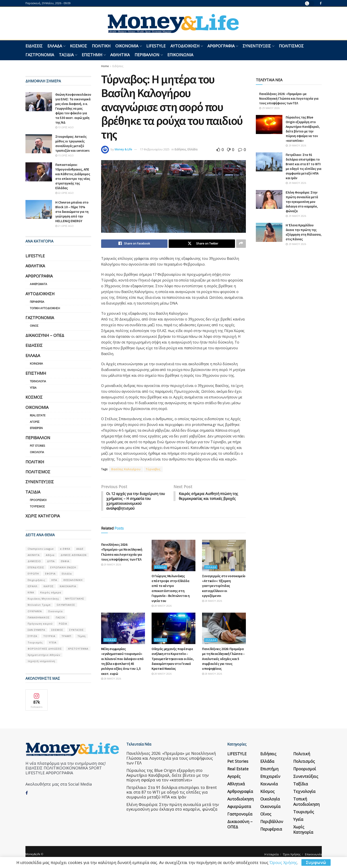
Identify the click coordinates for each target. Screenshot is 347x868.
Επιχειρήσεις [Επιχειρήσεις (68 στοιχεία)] (36, 580)
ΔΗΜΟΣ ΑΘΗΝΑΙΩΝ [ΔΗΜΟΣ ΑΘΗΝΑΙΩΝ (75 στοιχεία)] (74, 555)
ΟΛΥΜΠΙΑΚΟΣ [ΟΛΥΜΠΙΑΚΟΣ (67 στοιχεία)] (66, 605)
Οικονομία (127, 46)
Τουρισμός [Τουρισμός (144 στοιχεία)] (35, 642)
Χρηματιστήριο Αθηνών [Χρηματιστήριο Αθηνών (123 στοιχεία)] (44, 655)
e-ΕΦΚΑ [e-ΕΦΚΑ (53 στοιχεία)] (65, 549)
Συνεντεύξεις (257, 46)
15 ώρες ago (65, 155)
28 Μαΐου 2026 (162, 606)
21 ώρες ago (65, 226)
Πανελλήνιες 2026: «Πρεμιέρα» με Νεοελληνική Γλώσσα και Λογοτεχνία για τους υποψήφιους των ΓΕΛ (289, 98)
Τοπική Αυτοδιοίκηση (45, 308)
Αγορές (35, 422)
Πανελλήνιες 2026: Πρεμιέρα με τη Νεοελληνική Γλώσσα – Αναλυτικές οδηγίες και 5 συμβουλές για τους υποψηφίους (223, 659)
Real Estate (38, 415)
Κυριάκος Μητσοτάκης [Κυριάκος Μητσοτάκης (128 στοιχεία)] (43, 599)
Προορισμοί (38, 500)
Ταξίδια (66, 55)
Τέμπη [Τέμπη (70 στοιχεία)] (82, 636)
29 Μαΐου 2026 (111, 565)
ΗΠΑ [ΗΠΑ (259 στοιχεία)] (54, 580)
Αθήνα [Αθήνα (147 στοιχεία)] (50, 555)
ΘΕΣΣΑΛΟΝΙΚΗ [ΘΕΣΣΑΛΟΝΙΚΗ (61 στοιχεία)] (73, 580)
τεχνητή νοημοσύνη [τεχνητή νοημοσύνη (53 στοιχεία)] (41, 661)
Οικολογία (37, 452)
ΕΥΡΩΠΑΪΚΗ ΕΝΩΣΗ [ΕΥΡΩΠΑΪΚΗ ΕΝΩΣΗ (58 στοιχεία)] (63, 567)
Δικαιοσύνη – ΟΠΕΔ (45, 335)
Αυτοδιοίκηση (185, 46)
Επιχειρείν (36, 428)
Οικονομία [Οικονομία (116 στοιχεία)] (55, 611)
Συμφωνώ (316, 862)
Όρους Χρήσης (283, 862)
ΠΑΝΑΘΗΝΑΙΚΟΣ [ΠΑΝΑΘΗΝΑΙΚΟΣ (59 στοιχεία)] (39, 617)
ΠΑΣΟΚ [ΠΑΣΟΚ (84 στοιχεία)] (60, 617)
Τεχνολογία (38, 381)
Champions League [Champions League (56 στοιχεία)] (41, 549)
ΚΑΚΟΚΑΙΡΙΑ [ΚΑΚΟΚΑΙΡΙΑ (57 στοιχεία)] (68, 586)
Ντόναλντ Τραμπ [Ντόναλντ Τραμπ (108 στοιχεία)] (39, 605)
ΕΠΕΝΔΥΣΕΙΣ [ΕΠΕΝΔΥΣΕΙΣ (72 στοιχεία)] (36, 567)
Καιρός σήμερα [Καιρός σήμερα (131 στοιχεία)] (51, 592)
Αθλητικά (120, 55)
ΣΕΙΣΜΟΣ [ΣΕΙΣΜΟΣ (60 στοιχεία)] (57, 630)
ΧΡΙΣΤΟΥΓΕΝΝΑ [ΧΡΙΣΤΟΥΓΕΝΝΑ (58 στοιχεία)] (78, 649)
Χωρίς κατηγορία (43, 516)
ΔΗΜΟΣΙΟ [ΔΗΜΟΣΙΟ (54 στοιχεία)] (34, 561)
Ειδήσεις (34, 46)
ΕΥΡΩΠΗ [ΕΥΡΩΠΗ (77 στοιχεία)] (33, 574)
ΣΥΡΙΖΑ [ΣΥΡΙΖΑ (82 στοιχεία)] (32, 636)
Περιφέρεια (37, 302)
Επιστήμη (92, 55)
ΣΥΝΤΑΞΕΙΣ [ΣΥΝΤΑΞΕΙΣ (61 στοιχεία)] (76, 630)
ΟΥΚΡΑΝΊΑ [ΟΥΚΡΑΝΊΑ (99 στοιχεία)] (35, 611)
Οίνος (34, 326)
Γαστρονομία (40, 55)
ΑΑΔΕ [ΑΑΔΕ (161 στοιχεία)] (80, 549)
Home (105, 66)
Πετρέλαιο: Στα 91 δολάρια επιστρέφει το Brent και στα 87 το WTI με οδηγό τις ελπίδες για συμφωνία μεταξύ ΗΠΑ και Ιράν (172, 792)
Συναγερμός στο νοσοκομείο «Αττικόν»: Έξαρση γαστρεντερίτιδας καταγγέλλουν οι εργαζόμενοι (224, 586)
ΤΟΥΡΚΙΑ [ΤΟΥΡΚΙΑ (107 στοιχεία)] (49, 636)
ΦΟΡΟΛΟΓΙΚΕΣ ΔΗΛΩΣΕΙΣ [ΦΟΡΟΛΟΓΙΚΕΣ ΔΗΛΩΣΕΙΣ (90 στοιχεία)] (45, 649)
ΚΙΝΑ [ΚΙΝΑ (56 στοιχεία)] (31, 592)
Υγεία (33, 388)
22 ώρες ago (65, 193)
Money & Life (123, 149)
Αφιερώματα (39, 284)
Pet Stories (37, 446)
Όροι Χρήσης (292, 854)
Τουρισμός (37, 506)
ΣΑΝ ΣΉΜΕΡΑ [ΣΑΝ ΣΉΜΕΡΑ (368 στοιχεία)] (36, 630)
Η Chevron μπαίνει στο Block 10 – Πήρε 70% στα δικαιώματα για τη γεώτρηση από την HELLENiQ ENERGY (72, 212)
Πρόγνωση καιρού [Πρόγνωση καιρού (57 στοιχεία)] (40, 624)
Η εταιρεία (272, 854)
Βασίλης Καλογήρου (126, 469)
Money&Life (33, 854)
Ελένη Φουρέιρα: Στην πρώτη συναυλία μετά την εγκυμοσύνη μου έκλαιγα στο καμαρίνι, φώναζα (302, 202)
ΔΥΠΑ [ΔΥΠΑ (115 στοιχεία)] (51, 561)
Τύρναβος (153, 469)
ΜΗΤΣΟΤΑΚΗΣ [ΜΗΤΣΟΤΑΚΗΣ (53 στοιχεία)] (75, 599)
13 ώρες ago (65, 127)
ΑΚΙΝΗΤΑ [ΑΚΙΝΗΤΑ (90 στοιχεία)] (34, 555)
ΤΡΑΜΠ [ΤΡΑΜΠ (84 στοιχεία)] (66, 636)
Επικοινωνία (180, 55)
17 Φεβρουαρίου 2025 (155, 149)
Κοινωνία (36, 364)
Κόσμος (78, 46)
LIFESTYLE (156, 46)
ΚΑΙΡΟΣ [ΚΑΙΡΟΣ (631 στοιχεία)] (49, 586)
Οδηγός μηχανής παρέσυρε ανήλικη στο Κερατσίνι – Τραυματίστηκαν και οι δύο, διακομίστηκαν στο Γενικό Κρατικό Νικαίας (173, 659)
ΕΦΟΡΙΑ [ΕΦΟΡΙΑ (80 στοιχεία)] (50, 574)
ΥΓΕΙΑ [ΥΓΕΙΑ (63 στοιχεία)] (53, 642)
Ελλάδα (55, 46)
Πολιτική (101, 46)
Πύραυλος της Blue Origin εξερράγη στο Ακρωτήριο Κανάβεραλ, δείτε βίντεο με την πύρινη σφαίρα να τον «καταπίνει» (168, 775)
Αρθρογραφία (221, 46)
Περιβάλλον (147, 55)
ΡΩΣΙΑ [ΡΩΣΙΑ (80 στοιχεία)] (63, 624)
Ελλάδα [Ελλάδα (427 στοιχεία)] (67, 574)
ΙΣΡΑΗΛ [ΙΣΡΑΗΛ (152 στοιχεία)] (33, 586)
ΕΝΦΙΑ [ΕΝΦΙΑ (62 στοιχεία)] (65, 561)
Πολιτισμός (291, 46)
